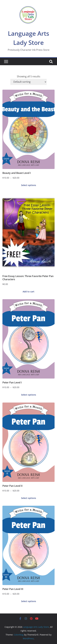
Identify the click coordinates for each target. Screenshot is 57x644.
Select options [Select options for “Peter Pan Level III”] (29, 601)
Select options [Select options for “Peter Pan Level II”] (29, 498)
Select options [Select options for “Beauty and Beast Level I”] (29, 185)
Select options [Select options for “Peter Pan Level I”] (29, 395)
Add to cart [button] (28, 292)
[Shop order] (28, 82)
